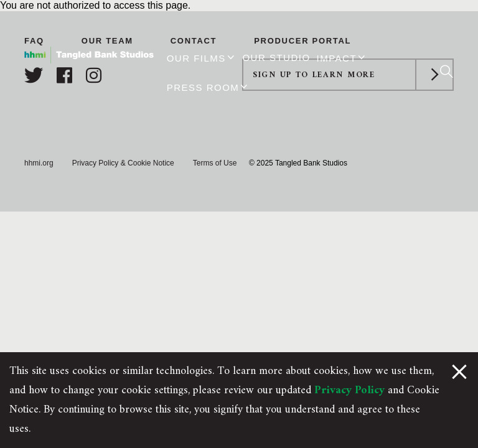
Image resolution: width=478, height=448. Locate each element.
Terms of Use (215, 163)
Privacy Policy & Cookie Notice (123, 163)
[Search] (447, 71)
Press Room (203, 87)
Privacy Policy (349, 390)
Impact (337, 58)
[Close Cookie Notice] (459, 371)
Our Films (196, 58)
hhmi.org (39, 163)
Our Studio (276, 58)
